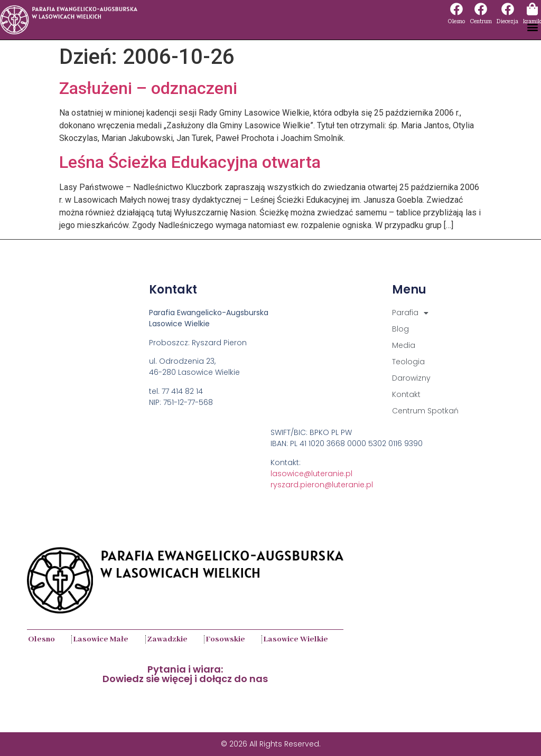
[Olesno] (456, 9)
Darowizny (411, 378)
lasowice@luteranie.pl (311, 474)
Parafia (410, 313)
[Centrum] (481, 9)
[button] (532, 27)
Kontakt (406, 394)
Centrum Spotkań (425, 411)
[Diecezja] (508, 9)
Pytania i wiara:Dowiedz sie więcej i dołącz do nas (185, 674)
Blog (400, 329)
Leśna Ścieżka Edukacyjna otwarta (190, 162)
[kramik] (532, 9)
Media (404, 345)
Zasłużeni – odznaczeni (148, 88)
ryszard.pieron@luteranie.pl (322, 485)
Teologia (408, 362)
